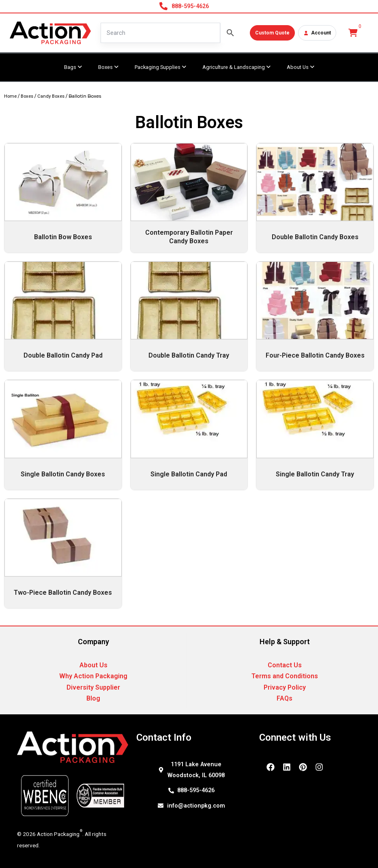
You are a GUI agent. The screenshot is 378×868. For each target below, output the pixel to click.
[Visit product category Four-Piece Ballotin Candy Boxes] (315, 316)
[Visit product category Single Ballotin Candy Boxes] (63, 435)
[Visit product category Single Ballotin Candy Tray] (315, 435)
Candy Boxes (51, 96)
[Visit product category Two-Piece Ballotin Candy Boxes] (63, 553)
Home (10, 96)
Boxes (27, 96)
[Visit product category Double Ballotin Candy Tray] (189, 316)
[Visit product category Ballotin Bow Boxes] (63, 198)
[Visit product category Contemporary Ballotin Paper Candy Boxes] (189, 198)
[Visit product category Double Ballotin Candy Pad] (63, 316)
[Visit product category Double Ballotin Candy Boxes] (315, 198)
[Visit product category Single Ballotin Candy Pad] (189, 435)
